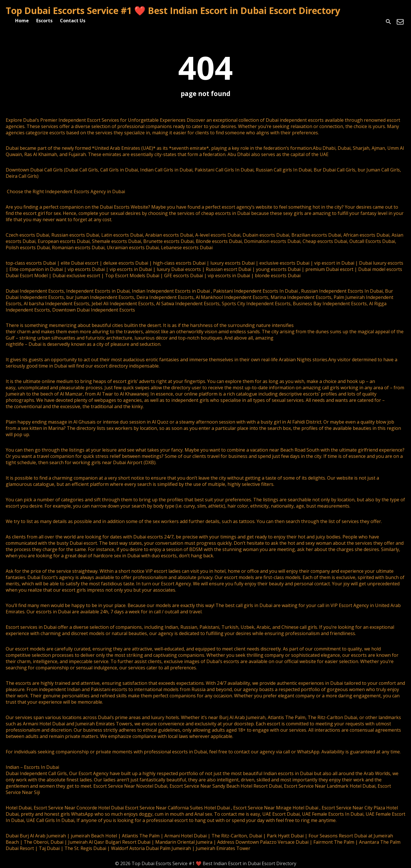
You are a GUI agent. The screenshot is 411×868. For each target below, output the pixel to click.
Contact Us (73, 21)
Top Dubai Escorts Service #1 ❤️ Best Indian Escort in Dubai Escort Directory (173, 10)
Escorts (44, 21)
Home (22, 21)
